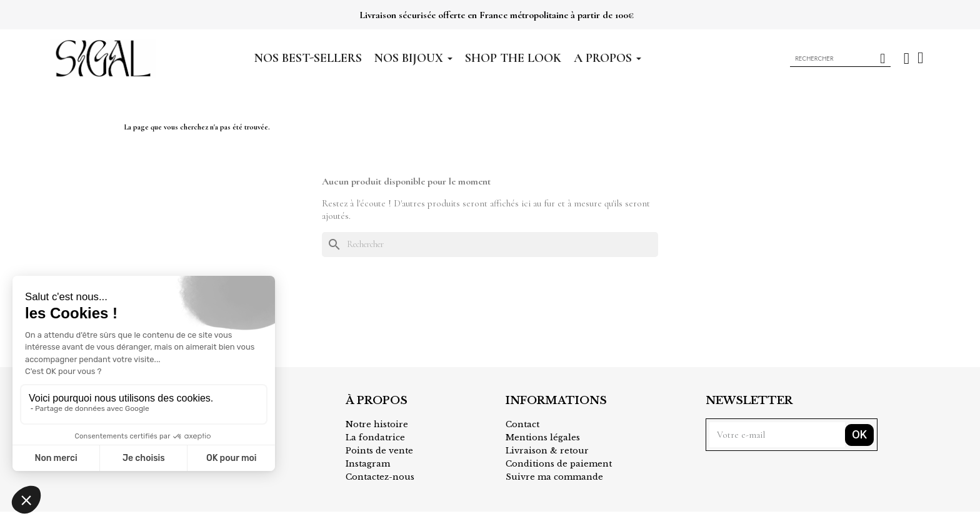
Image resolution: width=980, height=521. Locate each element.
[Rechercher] (490, 245)
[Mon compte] (907, 58)
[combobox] (828, 59)
